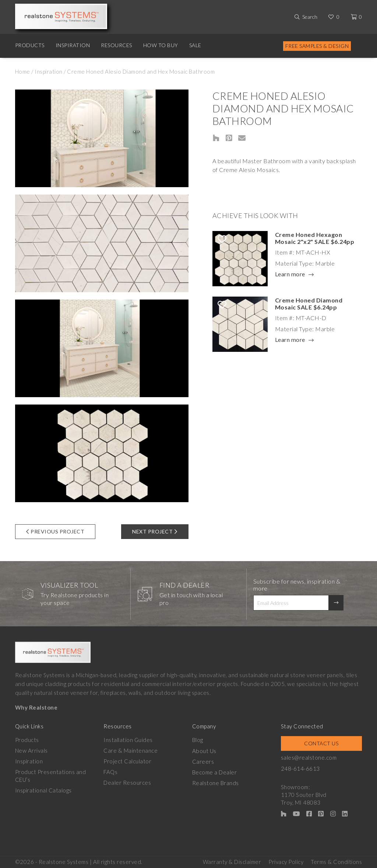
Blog (198, 740)
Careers (203, 761)
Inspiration (73, 45)
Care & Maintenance (131, 750)
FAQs (110, 772)
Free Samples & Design (317, 46)
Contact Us (321, 743)
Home (23, 71)
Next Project (155, 531)
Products (30, 45)
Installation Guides (128, 740)
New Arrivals (31, 750)
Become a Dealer (215, 772)
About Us (204, 750)
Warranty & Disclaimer (232, 861)
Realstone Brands (216, 783)
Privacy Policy (286, 861)
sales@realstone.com (309, 757)
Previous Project (55, 531)
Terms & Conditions (336, 861)
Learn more (290, 274)
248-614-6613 (300, 768)
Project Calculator (127, 761)
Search (310, 17)
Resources (117, 45)
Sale (195, 45)
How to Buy (161, 45)
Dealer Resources (127, 783)
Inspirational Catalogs (43, 790)
